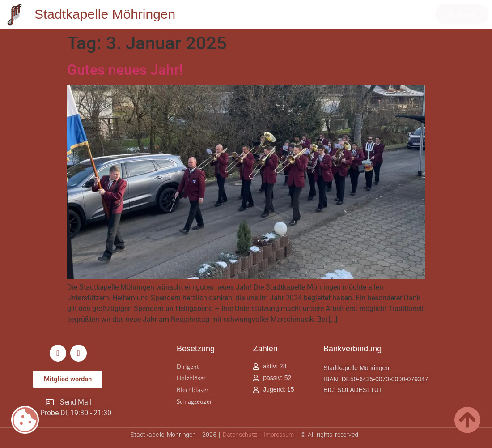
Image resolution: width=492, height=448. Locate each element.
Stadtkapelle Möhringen (105, 14)
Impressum (279, 435)
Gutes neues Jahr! (125, 70)
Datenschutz (240, 435)
